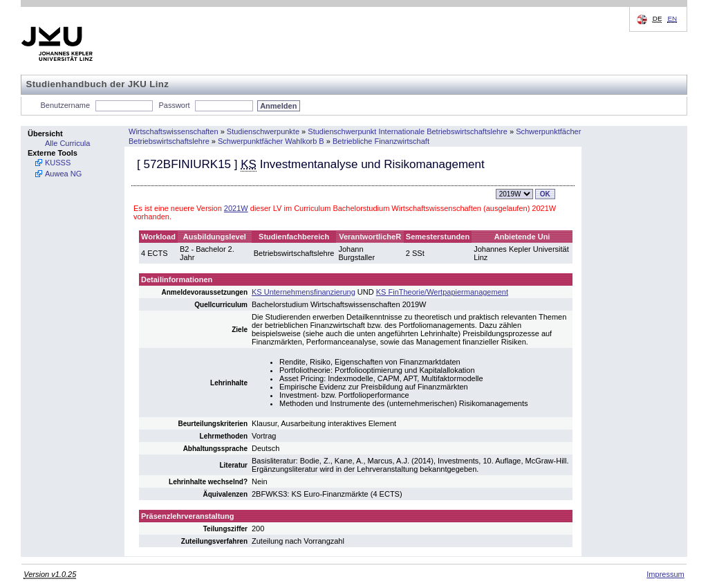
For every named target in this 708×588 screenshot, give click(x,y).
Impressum (665, 574)
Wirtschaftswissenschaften (174, 131)
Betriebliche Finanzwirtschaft (381, 141)
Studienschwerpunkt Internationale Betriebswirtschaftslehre (408, 131)
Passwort (174, 105)
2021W (236, 208)
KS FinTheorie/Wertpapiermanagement (442, 292)
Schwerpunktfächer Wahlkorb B (271, 141)
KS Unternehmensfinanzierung (304, 292)
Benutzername (66, 105)
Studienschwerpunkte (263, 131)
